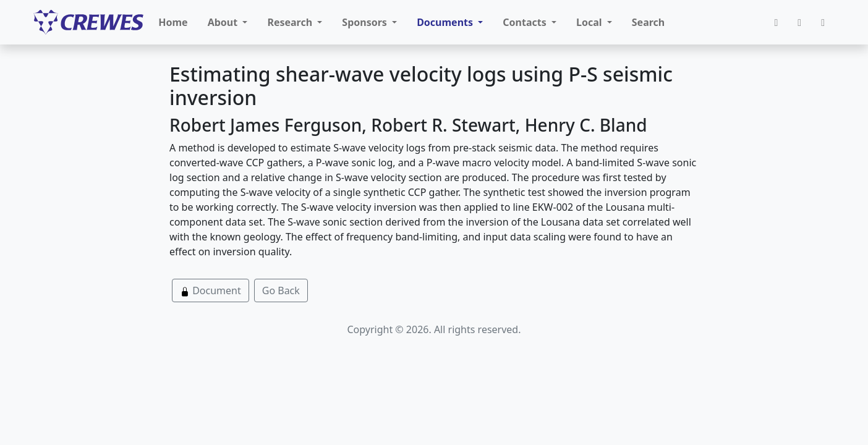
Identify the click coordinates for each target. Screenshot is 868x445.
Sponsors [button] (366, 22)
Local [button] (590, 22)
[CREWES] (88, 22)
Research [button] (291, 22)
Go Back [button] (281, 290)
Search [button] (648, 22)
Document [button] (211, 290)
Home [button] (173, 22)
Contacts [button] (526, 22)
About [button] (224, 22)
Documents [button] (446, 22)
